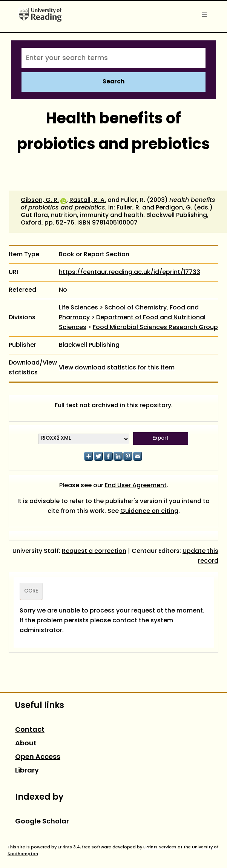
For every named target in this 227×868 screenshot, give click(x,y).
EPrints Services (160, 847)
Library (27, 771)
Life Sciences (78, 308)
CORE (31, 591)
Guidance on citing (149, 511)
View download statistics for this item (117, 368)
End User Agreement (136, 486)
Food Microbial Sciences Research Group (155, 328)
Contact (30, 730)
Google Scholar (42, 822)
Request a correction (94, 551)
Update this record (200, 556)
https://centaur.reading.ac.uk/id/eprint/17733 (130, 272)
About (26, 744)
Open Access (38, 757)
